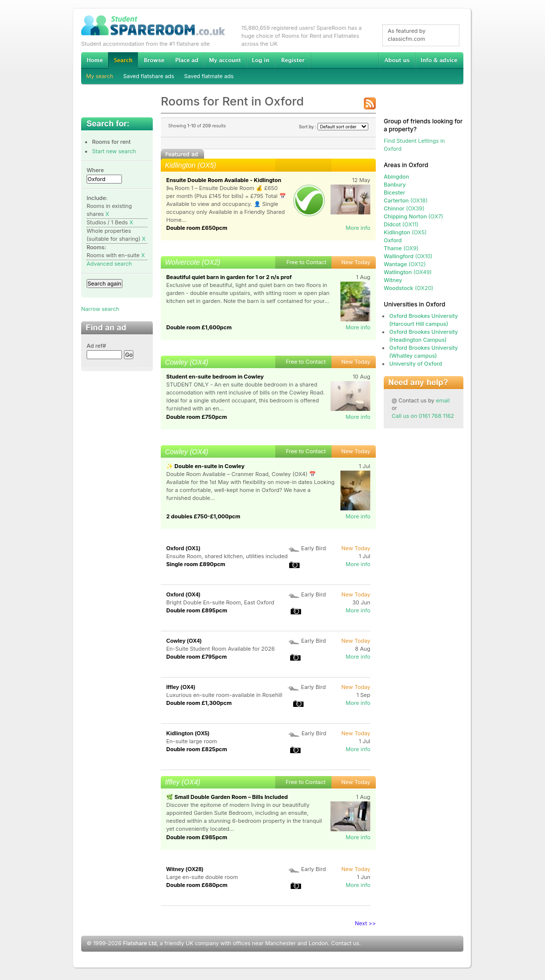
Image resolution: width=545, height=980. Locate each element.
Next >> (365, 923)
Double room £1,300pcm (199, 703)
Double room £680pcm (197, 885)
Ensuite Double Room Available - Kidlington (224, 180)
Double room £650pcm (197, 228)
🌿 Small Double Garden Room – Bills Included (227, 797)
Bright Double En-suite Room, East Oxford (220, 602)
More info (358, 228)
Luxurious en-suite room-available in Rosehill (224, 695)
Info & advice (439, 60)
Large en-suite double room (202, 877)
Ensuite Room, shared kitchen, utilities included (227, 556)
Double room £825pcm (197, 749)
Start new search (114, 151)
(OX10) (408, 256)
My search (100, 76)
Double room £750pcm (197, 417)
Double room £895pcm (197, 610)
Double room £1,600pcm (199, 327)
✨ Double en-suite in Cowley (205, 466)
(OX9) (401, 248)
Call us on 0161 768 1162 (423, 416)
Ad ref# (96, 346)
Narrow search (100, 309)
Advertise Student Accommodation (187, 60)
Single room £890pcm (196, 564)
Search (123, 60)
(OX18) (406, 200)
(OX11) (401, 224)
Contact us (345, 943)
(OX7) (413, 216)
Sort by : (333, 127)
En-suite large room (192, 741)
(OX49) (408, 272)
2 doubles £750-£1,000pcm (203, 516)
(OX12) (405, 264)
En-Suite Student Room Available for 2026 (220, 649)
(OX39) (404, 208)
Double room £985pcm (197, 837)
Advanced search (109, 264)
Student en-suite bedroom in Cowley (215, 377)
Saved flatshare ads (149, 76)
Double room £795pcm (197, 657)
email (443, 400)
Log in (261, 60)
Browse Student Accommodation (154, 60)
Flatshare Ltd (140, 943)
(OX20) (409, 288)
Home (95, 60)
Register (293, 60)
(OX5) (405, 232)
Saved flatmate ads (209, 76)
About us (397, 60)
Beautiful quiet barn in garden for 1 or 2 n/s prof (229, 277)
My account (225, 60)
